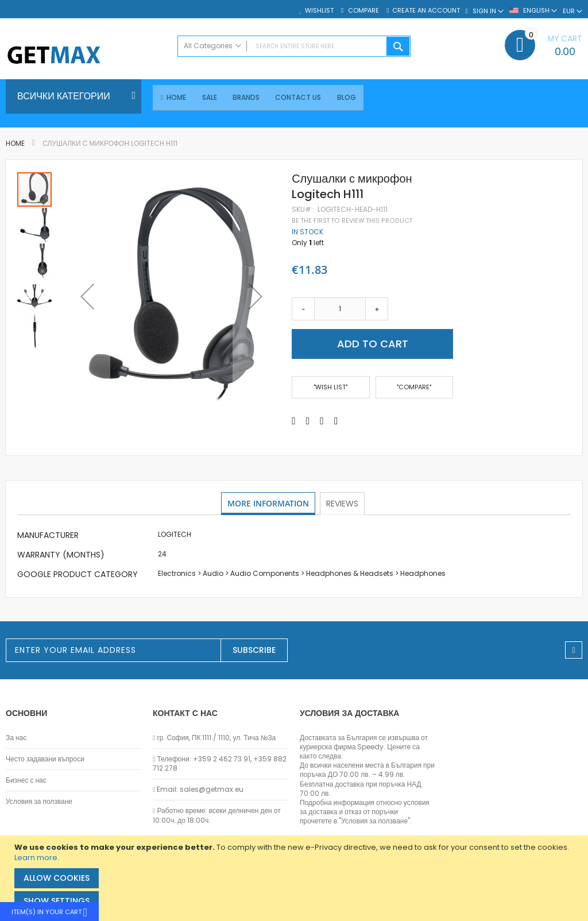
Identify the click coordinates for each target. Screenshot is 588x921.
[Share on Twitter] (308, 421)
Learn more (36, 858)
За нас (16, 738)
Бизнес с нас (26, 780)
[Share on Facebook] (294, 421)
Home (15, 144)
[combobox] (294, 46)
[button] (87, 297)
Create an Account (426, 11)
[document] (295, 878)
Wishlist (319, 11)
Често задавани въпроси (45, 759)
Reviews (343, 504)
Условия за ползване (39, 802)
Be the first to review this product (352, 221)
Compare (363, 11)
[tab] (268, 505)
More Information (268, 504)
